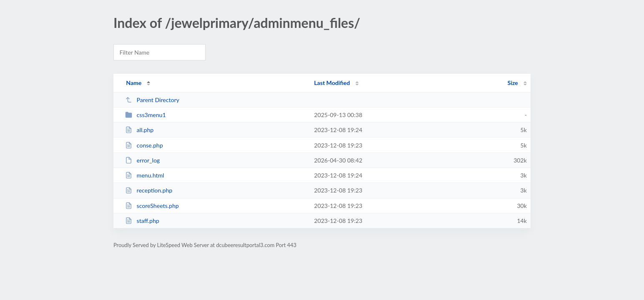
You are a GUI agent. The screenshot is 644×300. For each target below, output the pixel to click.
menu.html (145, 175)
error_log (142, 160)
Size (513, 83)
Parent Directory (152, 100)
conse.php (144, 145)
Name (134, 83)
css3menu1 (145, 115)
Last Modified (332, 83)
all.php (139, 130)
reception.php (149, 190)
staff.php (142, 221)
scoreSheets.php (152, 206)
